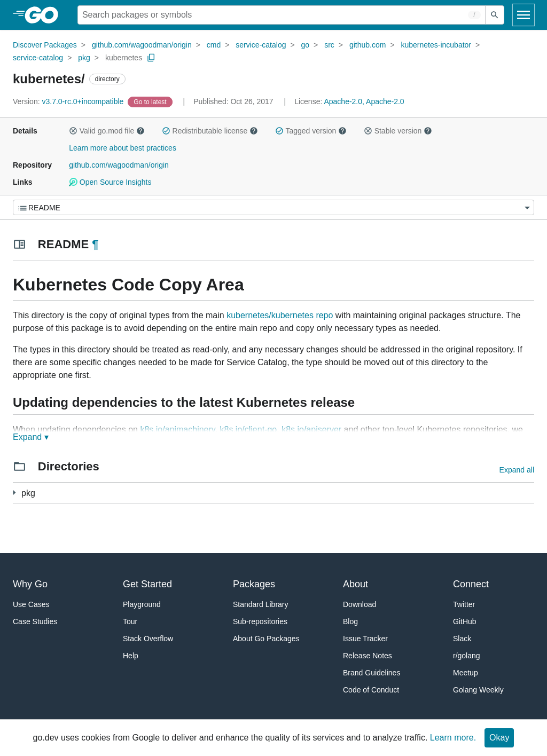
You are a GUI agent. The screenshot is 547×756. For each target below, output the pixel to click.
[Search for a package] (282, 15)
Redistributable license (210, 131)
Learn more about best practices (123, 148)
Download (360, 604)
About (355, 584)
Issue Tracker (365, 639)
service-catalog (261, 45)
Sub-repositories (260, 621)
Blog (350, 621)
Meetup (466, 673)
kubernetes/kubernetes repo (280, 315)
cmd (214, 45)
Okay (499, 738)
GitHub (465, 621)
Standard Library (261, 604)
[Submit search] (495, 15)
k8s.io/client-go (249, 430)
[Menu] (273, 207)
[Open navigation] (523, 15)
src (329, 45)
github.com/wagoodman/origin (142, 45)
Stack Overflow (148, 639)
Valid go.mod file (107, 131)
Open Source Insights (110, 182)
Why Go (30, 584)
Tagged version (311, 131)
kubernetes (124, 58)
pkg (84, 58)
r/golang (467, 656)
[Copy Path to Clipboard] (151, 58)
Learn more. (453, 738)
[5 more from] (14, 493)
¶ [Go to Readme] (95, 244)
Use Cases (31, 604)
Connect (471, 584)
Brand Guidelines (372, 673)
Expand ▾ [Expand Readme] (31, 437)
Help (131, 656)
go (306, 45)
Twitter (464, 604)
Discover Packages (45, 45)
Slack (462, 639)
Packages (254, 584)
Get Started (147, 584)
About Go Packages (266, 639)
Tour (130, 621)
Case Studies (35, 621)
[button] (73, 131)
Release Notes (368, 656)
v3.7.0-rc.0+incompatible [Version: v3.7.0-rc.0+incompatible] (69, 101)
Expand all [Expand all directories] (517, 470)
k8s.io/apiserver (311, 430)
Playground (142, 604)
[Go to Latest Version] (151, 101)
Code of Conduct (371, 690)
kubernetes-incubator (436, 45)
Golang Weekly (478, 690)
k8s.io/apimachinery (177, 430)
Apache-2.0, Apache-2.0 (364, 101)
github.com (368, 45)
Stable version (398, 131)
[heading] (45, 15)
